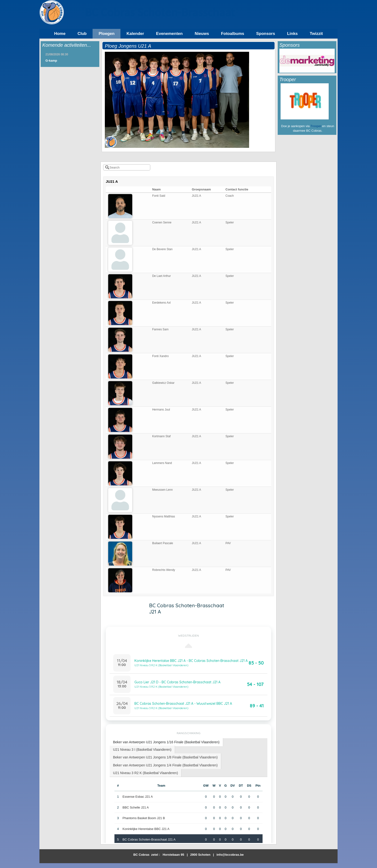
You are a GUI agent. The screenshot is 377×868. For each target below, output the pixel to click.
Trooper (316, 126)
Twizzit (316, 34)
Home (60, 34)
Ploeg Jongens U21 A (128, 46)
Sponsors (266, 34)
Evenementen (169, 34)
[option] (307, 61)
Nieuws (202, 34)
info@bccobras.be (230, 855)
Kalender (135, 34)
